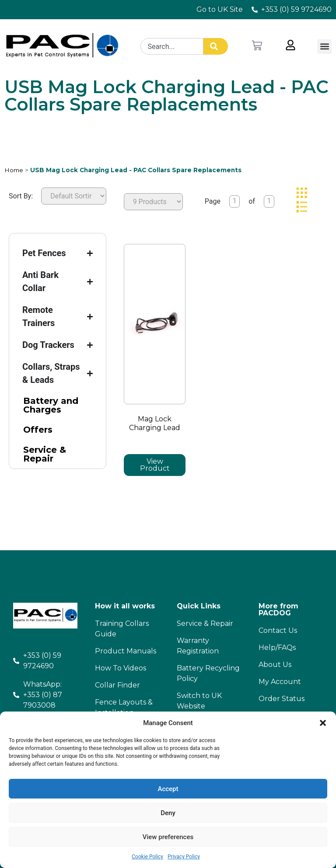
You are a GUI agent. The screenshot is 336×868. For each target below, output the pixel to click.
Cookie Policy (147, 857)
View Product (155, 465)
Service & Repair (45, 454)
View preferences (168, 837)
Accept (168, 789)
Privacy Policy (184, 857)
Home (14, 170)
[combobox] (173, 46)
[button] (323, 723)
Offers (38, 430)
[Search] (217, 46)
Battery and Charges (51, 405)
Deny (168, 813)
